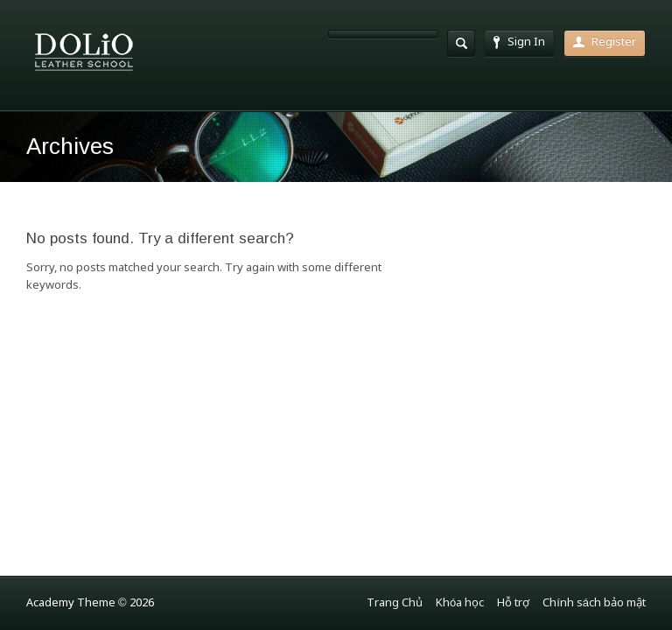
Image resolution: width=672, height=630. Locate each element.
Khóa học (460, 603)
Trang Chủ (395, 603)
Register (605, 42)
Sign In (519, 42)
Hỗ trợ (513, 603)
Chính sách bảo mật (594, 603)
